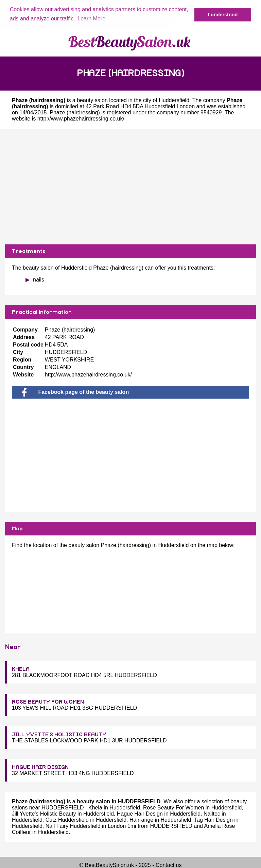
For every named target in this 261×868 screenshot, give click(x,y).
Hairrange (141, 819)
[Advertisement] (130, 186)
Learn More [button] (91, 19)
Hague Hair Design (140, 813)
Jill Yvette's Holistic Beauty (44, 813)
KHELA (21, 669)
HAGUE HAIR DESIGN (40, 767)
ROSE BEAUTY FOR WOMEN (48, 702)
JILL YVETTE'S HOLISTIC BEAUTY (59, 734)
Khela (95, 807)
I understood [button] (223, 15)
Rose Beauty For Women (173, 807)
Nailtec (212, 813)
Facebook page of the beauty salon (75, 392)
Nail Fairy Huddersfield (73, 826)
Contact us (169, 865)
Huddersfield (174, 100)
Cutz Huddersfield (67, 819)
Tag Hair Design (213, 819)
